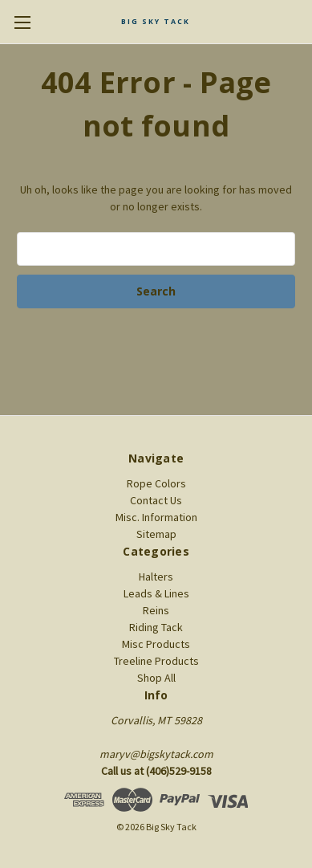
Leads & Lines (156, 593)
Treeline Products (156, 661)
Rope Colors (156, 483)
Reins (156, 610)
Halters (156, 577)
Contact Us (156, 500)
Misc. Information (156, 517)
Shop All (156, 678)
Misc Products (156, 644)
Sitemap (156, 534)
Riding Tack (156, 627)
